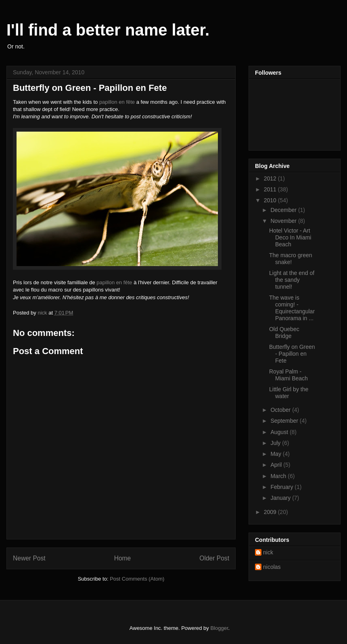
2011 (271, 189)
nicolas (272, 567)
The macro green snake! (291, 259)
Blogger (219, 628)
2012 (271, 178)
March (279, 476)
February (282, 487)
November (284, 221)
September (285, 421)
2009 (271, 512)
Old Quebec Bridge (284, 332)
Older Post (214, 558)
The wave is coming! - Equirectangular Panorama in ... (292, 308)
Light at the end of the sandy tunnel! (292, 280)
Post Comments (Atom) (137, 579)
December (284, 210)
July (276, 443)
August (280, 432)
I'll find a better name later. (108, 30)
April (277, 465)
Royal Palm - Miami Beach (288, 375)
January (281, 498)
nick (268, 552)
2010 (271, 200)
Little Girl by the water (289, 393)
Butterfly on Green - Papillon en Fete (292, 354)
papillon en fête (117, 102)
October (281, 410)
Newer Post (29, 558)
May (276, 454)
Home (123, 558)
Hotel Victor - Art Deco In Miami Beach (290, 237)
